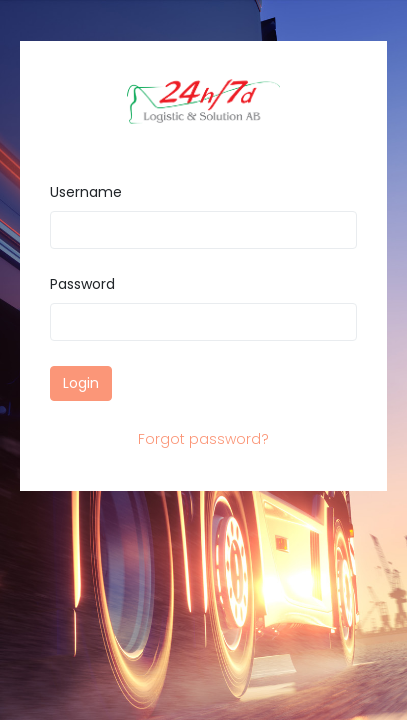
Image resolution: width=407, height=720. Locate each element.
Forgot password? (203, 439)
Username (86, 192)
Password (82, 284)
